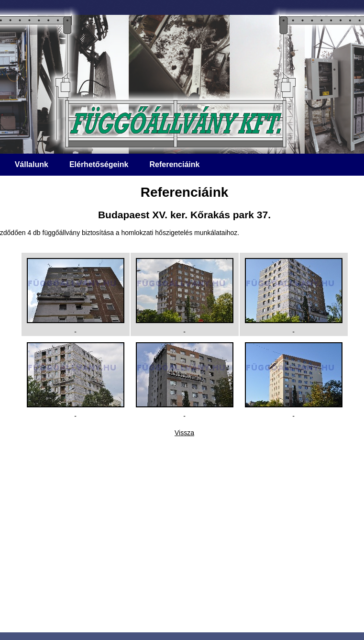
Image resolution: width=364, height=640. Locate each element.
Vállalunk (32, 164)
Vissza (184, 433)
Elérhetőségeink (99, 164)
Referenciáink (174, 164)
